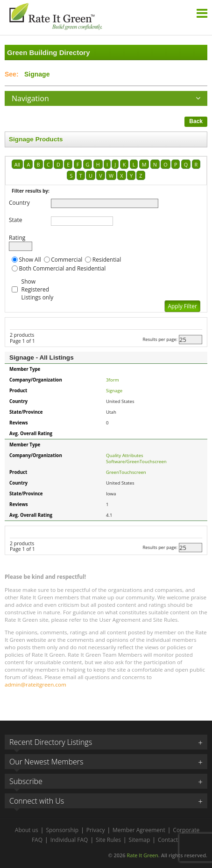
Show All (30, 260)
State (16, 220)
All (17, 164)
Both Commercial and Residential (63, 268)
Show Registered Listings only (38, 289)
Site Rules (108, 840)
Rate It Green (142, 855)
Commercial (67, 260)
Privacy (96, 830)
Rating (17, 238)
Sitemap (140, 840)
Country (19, 203)
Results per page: (160, 339)
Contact (168, 840)
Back (196, 121)
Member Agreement (139, 830)
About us (27, 830)
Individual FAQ (69, 840)
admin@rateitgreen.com (35, 684)
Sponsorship (62, 830)
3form (113, 380)
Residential (107, 260)
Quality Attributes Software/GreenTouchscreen (136, 458)
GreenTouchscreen (126, 472)
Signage (114, 391)
